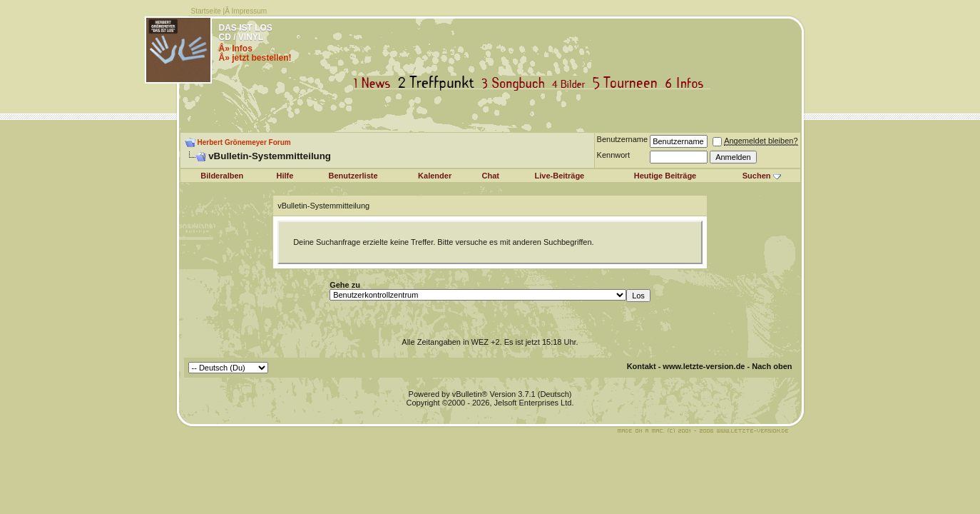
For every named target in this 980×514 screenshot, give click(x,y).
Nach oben (772, 366)
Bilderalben (222, 176)
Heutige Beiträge (665, 176)
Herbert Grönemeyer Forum (244, 142)
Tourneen (628, 83)
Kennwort (613, 155)
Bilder (572, 83)
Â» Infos (236, 49)
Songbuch (516, 83)
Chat (491, 176)
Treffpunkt (439, 83)
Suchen (757, 176)
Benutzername (623, 139)
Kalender (435, 176)
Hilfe (285, 176)
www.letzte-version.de (704, 366)
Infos (688, 83)
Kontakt (642, 366)
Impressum (249, 11)
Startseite (206, 11)
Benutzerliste (353, 176)
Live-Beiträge (560, 176)
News (375, 83)
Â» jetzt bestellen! (255, 58)
